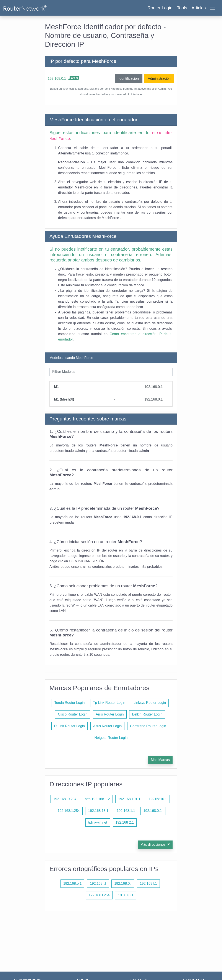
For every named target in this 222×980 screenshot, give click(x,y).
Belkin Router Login (147, 714)
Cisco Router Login (73, 714)
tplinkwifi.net (98, 822)
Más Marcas (160, 760)
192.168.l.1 (148, 883)
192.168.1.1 (126, 811)
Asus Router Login (108, 726)
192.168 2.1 (125, 822)
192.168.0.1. (153, 811)
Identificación (129, 79)
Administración (159, 79)
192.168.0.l (123, 883)
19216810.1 (158, 799)
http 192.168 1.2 (97, 799)
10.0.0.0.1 (126, 895)
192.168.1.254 (69, 811)
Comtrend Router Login (148, 726)
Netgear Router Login (111, 738)
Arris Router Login (110, 714)
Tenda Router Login (70, 703)
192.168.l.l (98, 883)
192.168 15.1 (98, 811)
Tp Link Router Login (109, 703)
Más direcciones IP (155, 845)
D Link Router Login (69, 726)
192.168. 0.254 (65, 799)
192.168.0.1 (57, 79)
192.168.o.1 (73, 883)
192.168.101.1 (129, 799)
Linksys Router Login (150, 703)
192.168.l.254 (99, 895)
